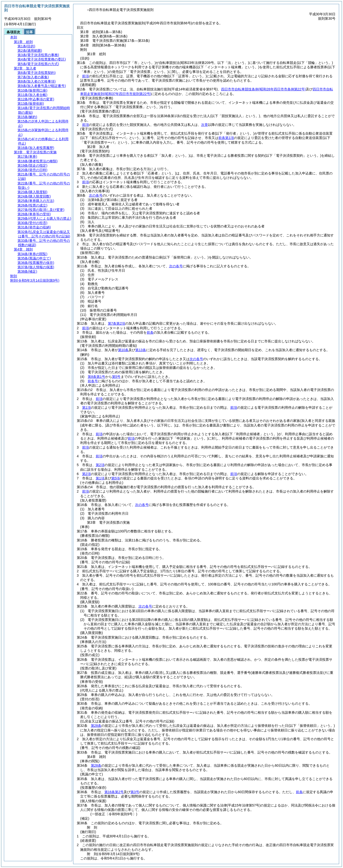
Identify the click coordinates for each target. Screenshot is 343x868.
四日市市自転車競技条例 (263, 89)
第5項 (116, 478)
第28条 (96, 726)
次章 (205, 125)
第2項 (100, 465)
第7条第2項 (117, 323)
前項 (86, 76)
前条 (150, 332)
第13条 (141, 350)
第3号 (135, 792)
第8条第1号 (96, 377)
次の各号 (96, 195)
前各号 (93, 381)
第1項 (86, 408)
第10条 (123, 350)
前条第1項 (226, 138)
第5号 (116, 377)
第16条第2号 (114, 792)
